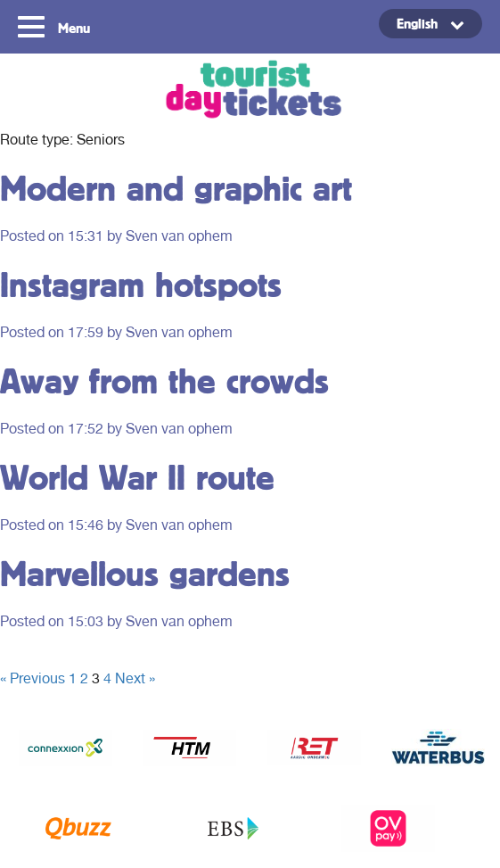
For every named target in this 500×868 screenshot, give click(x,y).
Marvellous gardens (145, 573)
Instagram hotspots (141, 284)
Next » (135, 678)
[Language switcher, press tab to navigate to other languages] (430, 24)
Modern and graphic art (176, 188)
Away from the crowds (164, 380)
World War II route (137, 477)
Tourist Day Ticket (250, 91)
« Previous (33, 678)
